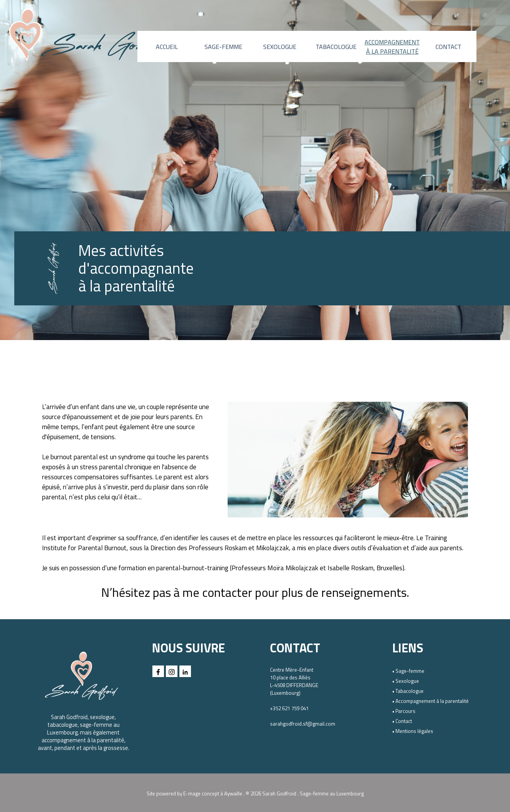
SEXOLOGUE (280, 47)
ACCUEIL (167, 47)
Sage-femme (410, 671)
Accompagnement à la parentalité (432, 701)
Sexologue (407, 681)
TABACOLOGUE (336, 47)
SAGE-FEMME (223, 47)
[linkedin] (185, 671)
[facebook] (158, 671)
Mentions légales (414, 731)
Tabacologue (410, 691)
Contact (404, 721)
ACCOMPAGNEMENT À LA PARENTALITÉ (392, 47)
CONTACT (448, 47)
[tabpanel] (147, 268)
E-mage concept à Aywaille (213, 793)
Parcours (405, 711)
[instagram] (172, 671)
